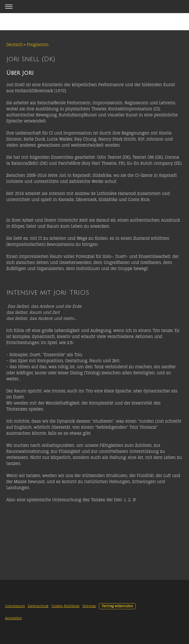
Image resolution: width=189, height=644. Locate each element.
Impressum (15, 606)
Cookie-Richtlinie (65, 606)
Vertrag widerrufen (117, 606)
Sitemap (89, 606)
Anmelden (13, 618)
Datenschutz (38, 606)
